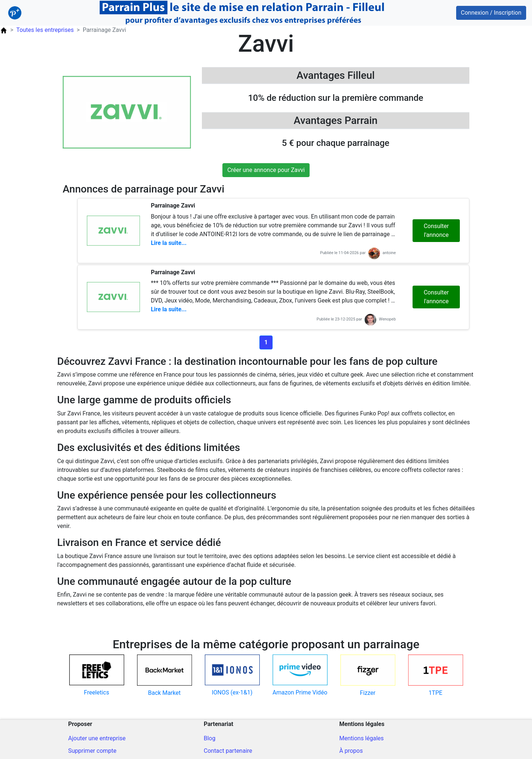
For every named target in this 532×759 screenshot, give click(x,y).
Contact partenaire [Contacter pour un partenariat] (228, 751)
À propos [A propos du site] (351, 751)
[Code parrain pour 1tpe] (435, 676)
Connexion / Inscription (491, 13)
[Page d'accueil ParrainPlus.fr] (4, 30)
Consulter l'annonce (436, 230)
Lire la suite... (169, 243)
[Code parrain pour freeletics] (97, 676)
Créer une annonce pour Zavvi (266, 170)
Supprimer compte (92, 751)
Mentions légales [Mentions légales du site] (361, 738)
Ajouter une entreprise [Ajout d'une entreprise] (97, 738)
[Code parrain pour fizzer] (368, 676)
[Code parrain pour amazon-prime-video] (300, 676)
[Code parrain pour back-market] (164, 676)
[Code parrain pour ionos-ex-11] (232, 676)
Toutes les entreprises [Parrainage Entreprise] (45, 30)
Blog (210, 738)
